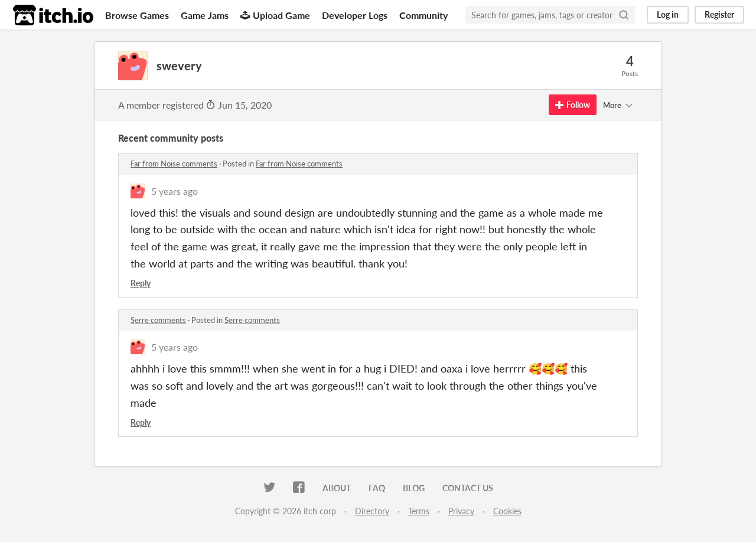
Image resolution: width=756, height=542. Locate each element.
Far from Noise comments (174, 164)
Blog (414, 488)
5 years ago (175, 191)
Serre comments (158, 320)
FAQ (377, 488)
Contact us (468, 488)
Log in (668, 14)
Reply (141, 283)
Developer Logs (355, 15)
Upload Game (275, 15)
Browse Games (137, 15)
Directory (372, 511)
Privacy (461, 511)
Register (719, 14)
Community (423, 15)
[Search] (624, 15)
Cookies (507, 511)
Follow (573, 105)
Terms (419, 511)
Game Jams (205, 15)
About (337, 488)
